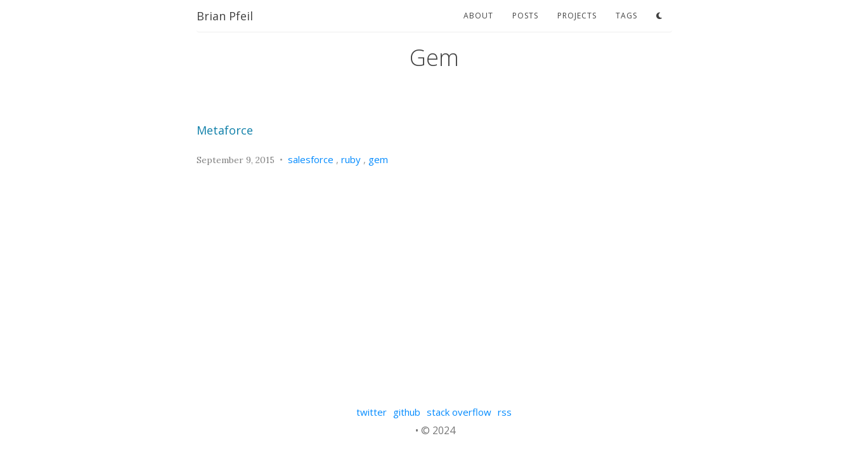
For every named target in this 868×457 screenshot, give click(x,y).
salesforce (311, 159)
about (478, 16)
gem (378, 159)
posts (525, 16)
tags (626, 16)
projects (577, 16)
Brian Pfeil (225, 16)
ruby (351, 159)
